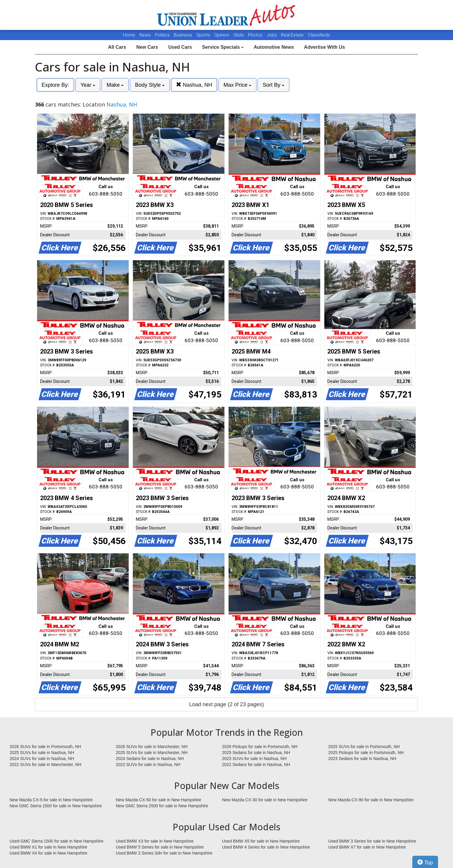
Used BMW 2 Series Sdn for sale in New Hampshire (164, 853)
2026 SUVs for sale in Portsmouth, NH (45, 747)
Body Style (150, 85)
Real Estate (293, 35)
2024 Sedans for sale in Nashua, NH (150, 759)
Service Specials (223, 47)
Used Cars (180, 47)
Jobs (272, 35)
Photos (256, 35)
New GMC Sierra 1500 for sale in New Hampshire (56, 806)
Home (129, 35)
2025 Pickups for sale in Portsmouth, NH (366, 753)
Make (115, 85)
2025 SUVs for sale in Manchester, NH (152, 753)
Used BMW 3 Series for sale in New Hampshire (372, 841)
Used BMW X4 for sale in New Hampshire (48, 853)
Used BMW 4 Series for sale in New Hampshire (266, 847)
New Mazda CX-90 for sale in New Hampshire (371, 800)
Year (88, 85)
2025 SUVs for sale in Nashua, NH (42, 753)
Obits (239, 35)
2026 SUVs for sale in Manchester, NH (152, 747)
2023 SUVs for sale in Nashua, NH (254, 759)
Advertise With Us (324, 47)
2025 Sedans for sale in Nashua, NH (256, 753)
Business (184, 35)
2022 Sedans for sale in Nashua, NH (256, 765)
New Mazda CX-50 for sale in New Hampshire (159, 800)
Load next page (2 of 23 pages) (226, 704)
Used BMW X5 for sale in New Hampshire (261, 841)
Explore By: (55, 85)
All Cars (117, 47)
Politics (162, 35)
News (145, 35)
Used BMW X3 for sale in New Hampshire (155, 841)
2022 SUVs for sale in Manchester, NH (45, 765)
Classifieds (319, 35)
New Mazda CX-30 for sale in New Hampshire (265, 800)
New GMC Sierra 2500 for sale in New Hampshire (162, 806)
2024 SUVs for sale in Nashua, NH (42, 759)
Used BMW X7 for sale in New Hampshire (367, 847)
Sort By (273, 85)
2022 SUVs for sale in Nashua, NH (148, 765)
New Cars (147, 47)
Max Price (237, 85)
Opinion (222, 35)
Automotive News (274, 47)
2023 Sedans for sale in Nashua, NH (362, 759)
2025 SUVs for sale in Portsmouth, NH (364, 747)
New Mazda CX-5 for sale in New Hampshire (51, 800)
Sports (204, 35)
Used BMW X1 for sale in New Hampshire (48, 847)
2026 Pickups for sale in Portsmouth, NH (260, 747)
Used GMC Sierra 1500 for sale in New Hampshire (57, 841)
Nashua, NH (194, 85)
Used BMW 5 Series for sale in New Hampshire (160, 847)
